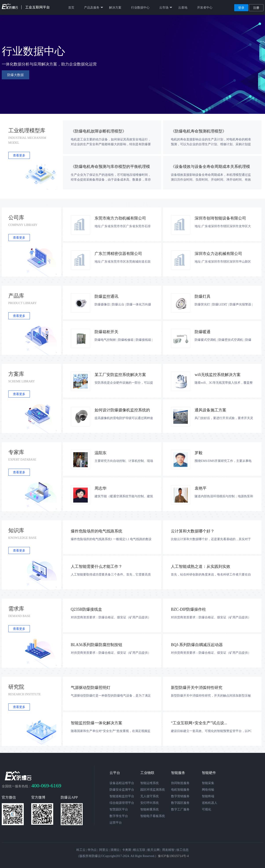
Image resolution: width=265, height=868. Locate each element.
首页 (71, 7)
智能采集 (208, 783)
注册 (256, 8)
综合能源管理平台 (122, 803)
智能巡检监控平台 (122, 796)
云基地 (183, 7)
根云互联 (139, 850)
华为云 (92, 850)
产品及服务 (94, 8)
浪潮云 (115, 850)
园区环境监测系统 (153, 790)
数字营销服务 (180, 796)
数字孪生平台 (119, 816)
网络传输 (208, 790)
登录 (241, 8)
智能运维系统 (150, 783)
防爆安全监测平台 (122, 790)
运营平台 (116, 823)
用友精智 (168, 850)
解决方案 (115, 7)
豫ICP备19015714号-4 (173, 856)
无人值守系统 (150, 796)
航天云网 (154, 850)
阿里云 (104, 850)
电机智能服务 (180, 790)
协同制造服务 (180, 783)
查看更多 (19, 155)
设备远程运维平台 (122, 783)
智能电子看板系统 (153, 816)
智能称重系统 (150, 809)
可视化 (207, 809)
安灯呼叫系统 (150, 803)
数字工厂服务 (180, 809)
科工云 (81, 850)
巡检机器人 (210, 803)
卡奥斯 (127, 850)
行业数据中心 (140, 7)
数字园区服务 (180, 803)
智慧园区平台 (119, 809)
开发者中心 (205, 7)
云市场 (166, 8)
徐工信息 (183, 850)
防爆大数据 (16, 75)
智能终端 (208, 796)
